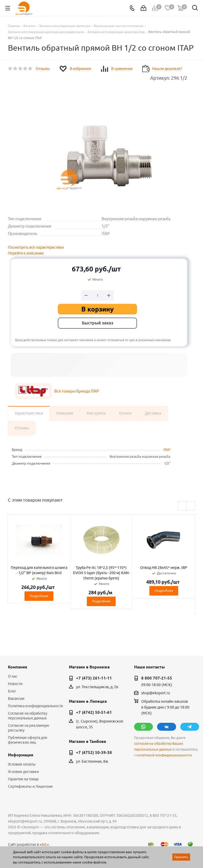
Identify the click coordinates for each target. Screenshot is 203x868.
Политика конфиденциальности (35, 706)
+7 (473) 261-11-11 (94, 678)
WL (44, 845)
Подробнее (39, 596)
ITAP (167, 450)
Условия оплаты (22, 764)
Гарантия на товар (23, 779)
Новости (15, 684)
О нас (13, 676)
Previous (182, 506)
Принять (181, 857)
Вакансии (16, 699)
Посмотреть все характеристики (36, 247)
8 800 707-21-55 (157, 678)
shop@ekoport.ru (156, 693)
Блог (12, 691)
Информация (21, 755)
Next (191, 506)
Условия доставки (23, 772)
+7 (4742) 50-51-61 (94, 713)
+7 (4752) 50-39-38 (94, 753)
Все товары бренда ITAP (77, 391)
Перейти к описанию (26, 253)
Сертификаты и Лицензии (30, 786)
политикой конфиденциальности (164, 755)
